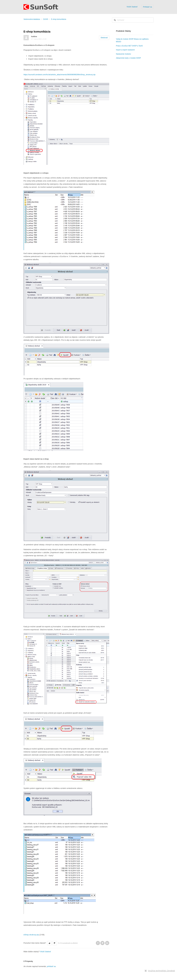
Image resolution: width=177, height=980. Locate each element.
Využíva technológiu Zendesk (161, 971)
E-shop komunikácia (59, 19)
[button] (49, 943)
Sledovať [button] (104, 38)
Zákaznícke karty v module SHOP (128, 58)
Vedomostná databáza (32, 19)
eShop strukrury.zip (31, 935)
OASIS (46, 19)
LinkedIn (107, 943)
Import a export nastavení (125, 50)
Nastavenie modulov (124, 54)
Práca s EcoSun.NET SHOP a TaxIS (129, 46)
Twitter (102, 943)
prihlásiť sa (51, 966)
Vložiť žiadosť (132, 7)
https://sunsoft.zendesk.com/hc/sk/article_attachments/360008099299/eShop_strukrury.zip (59, 75)
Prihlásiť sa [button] (147, 7)
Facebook (98, 943)
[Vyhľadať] (133, 20)
